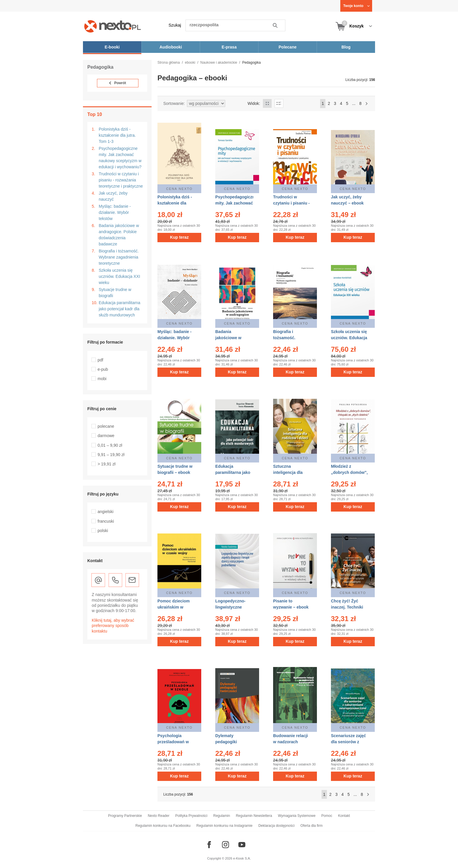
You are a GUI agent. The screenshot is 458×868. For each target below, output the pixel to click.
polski (103, 531)
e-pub (103, 369)
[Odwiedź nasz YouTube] (242, 845)
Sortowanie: (174, 103)
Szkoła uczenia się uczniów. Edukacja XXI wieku (119, 276)
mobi (102, 379)
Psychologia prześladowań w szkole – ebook (173, 742)
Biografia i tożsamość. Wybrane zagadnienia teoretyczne (119, 257)
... (354, 103)
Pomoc (327, 816)
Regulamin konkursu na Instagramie (224, 826)
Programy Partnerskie (125, 816)
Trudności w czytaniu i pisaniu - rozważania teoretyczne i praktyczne (121, 180)
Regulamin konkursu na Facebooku (163, 826)
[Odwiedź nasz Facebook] (209, 845)
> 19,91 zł (106, 464)
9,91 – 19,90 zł (111, 455)
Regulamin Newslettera (254, 816)
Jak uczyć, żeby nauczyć (113, 196)
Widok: (254, 103)
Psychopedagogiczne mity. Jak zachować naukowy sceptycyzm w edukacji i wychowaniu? (120, 158)
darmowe (106, 436)
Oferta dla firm (311, 826)
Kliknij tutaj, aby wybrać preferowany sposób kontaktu (113, 626)
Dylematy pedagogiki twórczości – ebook (234, 742)
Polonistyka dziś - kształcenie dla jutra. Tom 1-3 (117, 135)
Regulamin (222, 816)
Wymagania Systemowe (297, 816)
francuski (106, 521)
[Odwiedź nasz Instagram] (225, 845)
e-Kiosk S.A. (242, 858)
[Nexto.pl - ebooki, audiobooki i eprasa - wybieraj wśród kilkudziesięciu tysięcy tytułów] (113, 26)
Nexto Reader (159, 816)
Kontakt (344, 816)
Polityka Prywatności (191, 816)
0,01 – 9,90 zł (110, 445)
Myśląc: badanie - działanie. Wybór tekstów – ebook (175, 338)
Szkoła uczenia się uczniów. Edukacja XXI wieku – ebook (349, 338)
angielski (105, 512)
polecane (106, 426)
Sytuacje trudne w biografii (115, 293)
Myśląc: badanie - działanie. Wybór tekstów (115, 212)
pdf (100, 360)
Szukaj (175, 25)
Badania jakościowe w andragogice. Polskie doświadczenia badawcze (119, 235)
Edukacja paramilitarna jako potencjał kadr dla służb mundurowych (119, 309)
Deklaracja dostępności (276, 826)
